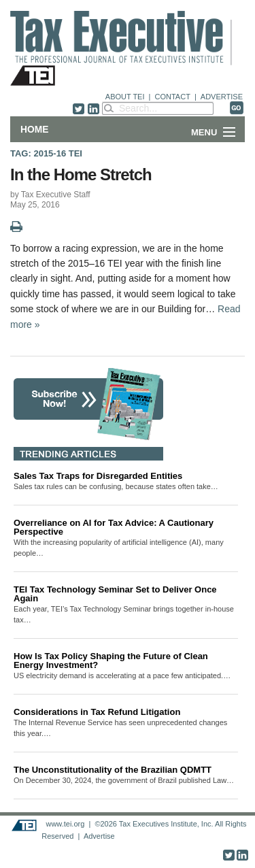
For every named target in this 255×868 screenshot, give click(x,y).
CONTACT (173, 97)
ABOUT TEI (125, 97)
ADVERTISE (222, 97)
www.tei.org (65, 824)
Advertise (99, 836)
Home (34, 129)
